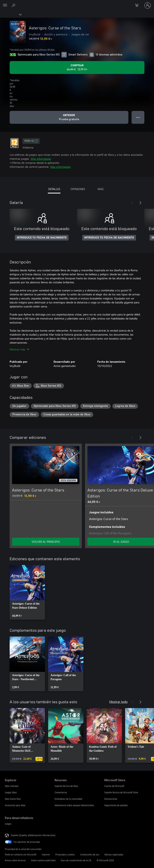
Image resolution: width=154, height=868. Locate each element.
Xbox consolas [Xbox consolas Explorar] (12, 786)
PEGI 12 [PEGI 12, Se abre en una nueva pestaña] (31, 141)
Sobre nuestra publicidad (43, 860)
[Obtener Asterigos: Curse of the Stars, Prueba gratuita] (69, 117)
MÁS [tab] (101, 189)
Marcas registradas (114, 854)
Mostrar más (19, 349)
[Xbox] (11, 14)
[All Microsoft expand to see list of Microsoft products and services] (5, 5)
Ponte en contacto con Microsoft (21, 854)
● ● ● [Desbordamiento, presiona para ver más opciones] (138, 117)
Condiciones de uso (90, 854)
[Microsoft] (77, 3)
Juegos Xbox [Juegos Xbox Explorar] (11, 792)
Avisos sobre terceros (15, 860)
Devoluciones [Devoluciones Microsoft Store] (111, 799)
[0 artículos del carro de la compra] (138, 5)
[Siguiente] (140, 203)
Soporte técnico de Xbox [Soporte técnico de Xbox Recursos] (66, 786)
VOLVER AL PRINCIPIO (46, 542)
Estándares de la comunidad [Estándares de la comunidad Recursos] (68, 799)
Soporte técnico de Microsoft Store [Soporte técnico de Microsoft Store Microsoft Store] (121, 792)
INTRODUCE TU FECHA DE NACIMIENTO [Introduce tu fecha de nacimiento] (42, 238)
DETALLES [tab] (54, 189)
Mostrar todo (118, 702)
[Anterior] (132, 203)
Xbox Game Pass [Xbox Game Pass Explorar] (13, 799)
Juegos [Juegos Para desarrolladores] (8, 824)
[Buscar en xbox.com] (14, 5)
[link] (27, 592)
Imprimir (46, 854)
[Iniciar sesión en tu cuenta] (148, 5)
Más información (41, 159)
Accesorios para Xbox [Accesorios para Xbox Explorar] (15, 805)
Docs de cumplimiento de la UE (76, 860)
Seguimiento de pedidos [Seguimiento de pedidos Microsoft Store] (116, 805)
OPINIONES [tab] (78, 189)
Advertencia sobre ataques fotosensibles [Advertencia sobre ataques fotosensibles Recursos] (74, 805)
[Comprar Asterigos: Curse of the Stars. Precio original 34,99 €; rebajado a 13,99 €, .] (77, 68)
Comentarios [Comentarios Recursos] (61, 792)
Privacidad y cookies (65, 854)
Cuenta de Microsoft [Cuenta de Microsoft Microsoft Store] (114, 786)
